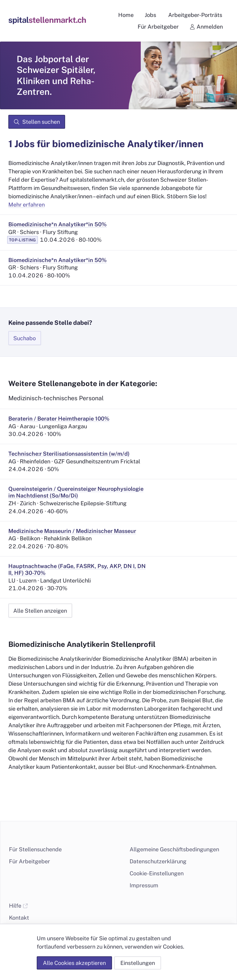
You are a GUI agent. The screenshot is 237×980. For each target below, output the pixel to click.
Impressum (144, 885)
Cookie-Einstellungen (157, 873)
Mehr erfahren (27, 205)
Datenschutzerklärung (158, 861)
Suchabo (25, 338)
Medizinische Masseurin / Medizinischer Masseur (72, 531)
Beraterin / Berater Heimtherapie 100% (59, 419)
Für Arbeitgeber (29, 861)
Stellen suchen (37, 122)
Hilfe (19, 906)
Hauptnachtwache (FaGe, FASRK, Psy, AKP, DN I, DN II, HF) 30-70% (77, 570)
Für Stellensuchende (35, 849)
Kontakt (19, 918)
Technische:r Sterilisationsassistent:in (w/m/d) (69, 454)
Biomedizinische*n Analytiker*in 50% (58, 224)
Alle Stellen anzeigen (40, 611)
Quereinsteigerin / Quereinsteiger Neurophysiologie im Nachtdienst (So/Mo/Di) (76, 492)
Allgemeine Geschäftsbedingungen (174, 849)
